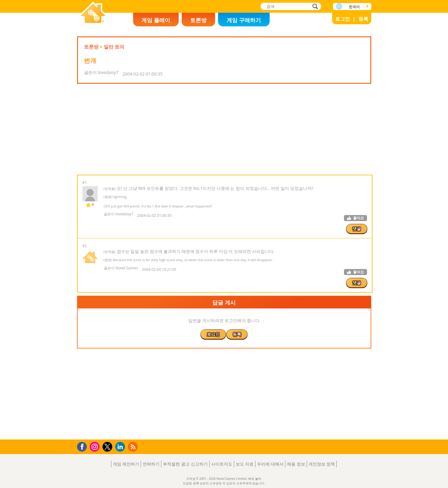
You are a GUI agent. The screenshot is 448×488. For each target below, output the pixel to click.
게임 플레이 (156, 20)
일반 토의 (114, 47)
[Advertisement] (224, 129)
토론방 (198, 20)
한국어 (354, 7)
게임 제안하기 (126, 464)
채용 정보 (296, 464)
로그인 (342, 19)
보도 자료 (245, 464)
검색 (314, 7)
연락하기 (151, 464)
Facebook (84, 446)
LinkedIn (121, 447)
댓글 (357, 229)
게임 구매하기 (244, 20)
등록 (363, 19)
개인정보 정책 (322, 464)
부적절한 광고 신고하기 (185, 464)
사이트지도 (222, 464)
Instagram (96, 446)
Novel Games (93, 13)
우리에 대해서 (270, 464)
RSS (134, 447)
